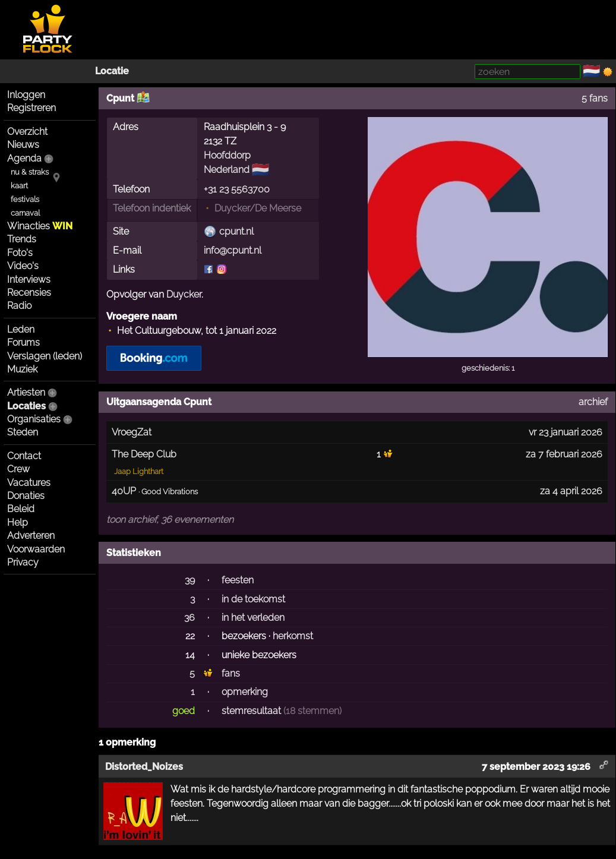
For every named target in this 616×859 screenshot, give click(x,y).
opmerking (245, 692)
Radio (19, 306)
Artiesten (26, 392)
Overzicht (27, 132)
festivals (25, 199)
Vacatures (29, 483)
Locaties (26, 406)
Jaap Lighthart (139, 471)
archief (593, 402)
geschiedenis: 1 (488, 368)
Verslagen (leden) (45, 356)
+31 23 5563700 (237, 189)
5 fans (595, 98)
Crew (18, 469)
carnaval (25, 213)
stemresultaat (251, 711)
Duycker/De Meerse (258, 208)
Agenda (24, 158)
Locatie (112, 71)
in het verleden (253, 618)
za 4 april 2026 (571, 491)
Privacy (23, 562)
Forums (23, 342)
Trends (22, 239)
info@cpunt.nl (233, 250)
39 (190, 580)
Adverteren (31, 536)
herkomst (293, 636)
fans (231, 673)
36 (189, 618)
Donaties (26, 496)
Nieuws (23, 145)
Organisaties (34, 419)
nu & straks (30, 172)
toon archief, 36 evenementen (170, 519)
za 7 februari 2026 (564, 454)
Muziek (22, 369)
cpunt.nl (236, 231)
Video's (23, 266)
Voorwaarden (36, 549)
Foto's (20, 253)
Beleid (21, 509)
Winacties (40, 226)
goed (184, 711)
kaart (19, 186)
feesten (238, 580)
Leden (21, 329)
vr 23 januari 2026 (566, 432)
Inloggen (26, 95)
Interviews (29, 280)
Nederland (227, 170)
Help (18, 522)
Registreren (31, 108)
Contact (24, 456)
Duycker (184, 294)
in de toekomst (253, 599)
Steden (23, 432)
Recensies (29, 293)
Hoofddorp (227, 155)
